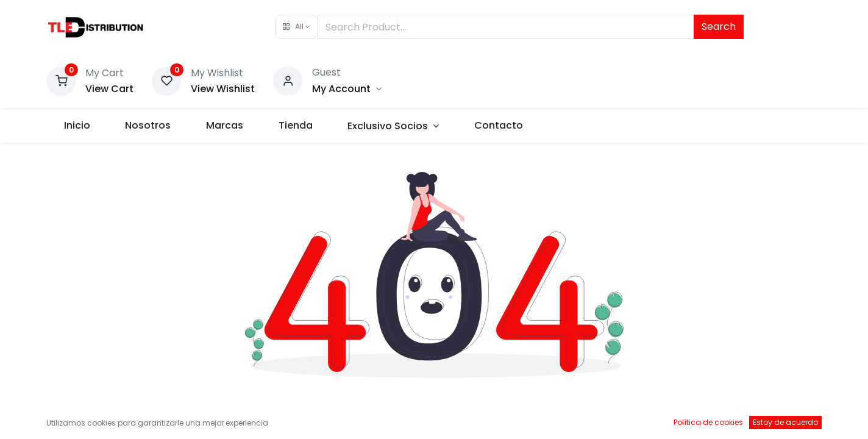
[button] (297, 27)
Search (719, 27)
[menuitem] (77, 126)
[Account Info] (347, 89)
